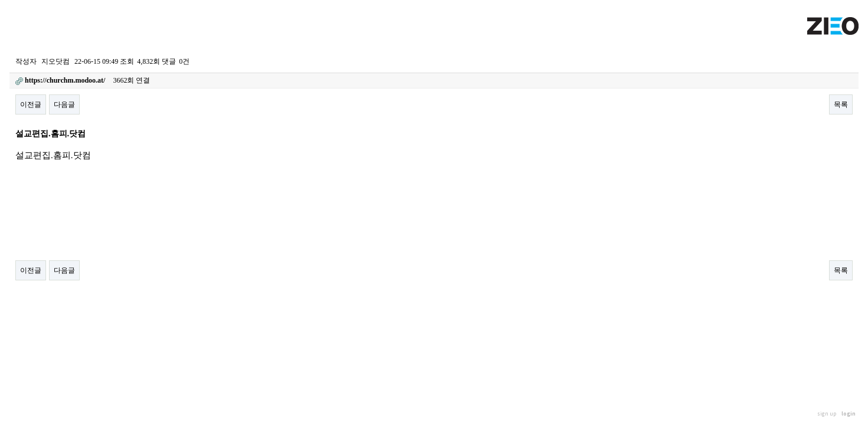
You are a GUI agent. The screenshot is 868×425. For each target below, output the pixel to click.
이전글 (31, 104)
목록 (841, 104)
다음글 (64, 104)
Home (16, 43)
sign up (827, 413)
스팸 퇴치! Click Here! (34, 305)
